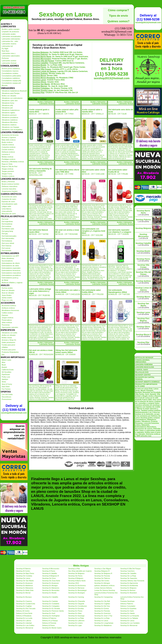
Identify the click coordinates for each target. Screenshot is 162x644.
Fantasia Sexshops (128, 601)
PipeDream (6, 374)
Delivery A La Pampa (50, 621)
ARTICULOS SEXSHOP (144, 358)
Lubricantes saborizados (11, 56)
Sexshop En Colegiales (51, 606)
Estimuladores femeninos (11, 270)
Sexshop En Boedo (49, 593)
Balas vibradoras (8, 258)
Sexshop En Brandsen (129, 593)
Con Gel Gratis (7, 394)
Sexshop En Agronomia (129, 583)
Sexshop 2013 (74, 583)
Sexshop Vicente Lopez (43, 90)
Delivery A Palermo (49, 618)
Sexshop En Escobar (76, 608)
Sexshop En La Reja (102, 618)
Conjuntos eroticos (9, 147)
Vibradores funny (8, 103)
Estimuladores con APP (10, 256)
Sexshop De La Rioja (128, 576)
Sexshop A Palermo (23, 569)
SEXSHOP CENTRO (143, 375)
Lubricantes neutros (9, 44)
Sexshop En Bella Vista (25, 590)
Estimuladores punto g (10, 278)
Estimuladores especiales (11, 268)
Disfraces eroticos (8, 152)
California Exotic (8, 370)
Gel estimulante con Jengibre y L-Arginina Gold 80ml (94, 231)
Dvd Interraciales (8, 238)
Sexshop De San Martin (25, 581)
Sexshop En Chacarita (77, 601)
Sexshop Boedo (39, 65)
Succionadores (7, 261)
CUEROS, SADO (142, 370)
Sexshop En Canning (76, 597)
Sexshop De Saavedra (129, 578)
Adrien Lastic (6, 360)
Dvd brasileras (7, 224)
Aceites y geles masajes (11, 29)
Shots (4, 382)
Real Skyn (5, 51)
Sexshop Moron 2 (143, 335)
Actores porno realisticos (11, 68)
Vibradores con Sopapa (10, 127)
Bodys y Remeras (8, 182)
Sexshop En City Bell (102, 601)
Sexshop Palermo (40, 54)
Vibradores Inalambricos (11, 110)
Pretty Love (6, 377)
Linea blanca (6, 209)
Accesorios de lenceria (10, 135)
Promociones (6, 399)
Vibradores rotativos (9, 125)
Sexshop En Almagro (50, 585)
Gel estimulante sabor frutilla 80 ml (118, 171)
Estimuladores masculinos (11, 273)
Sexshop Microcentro (42, 59)
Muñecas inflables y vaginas (12, 283)
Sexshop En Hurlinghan (51, 616)
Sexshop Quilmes (40, 73)
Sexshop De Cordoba (24, 576)
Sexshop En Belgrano (128, 588)
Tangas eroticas (7, 169)
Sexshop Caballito (40, 63)
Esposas (5, 315)
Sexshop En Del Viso (102, 606)
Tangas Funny (7, 174)
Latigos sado (6, 206)
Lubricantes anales (9, 34)
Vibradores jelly (7, 105)
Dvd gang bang (7, 231)
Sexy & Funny (7, 384)
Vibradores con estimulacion (12, 98)
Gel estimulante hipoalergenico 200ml (118, 291)
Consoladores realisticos (11, 78)
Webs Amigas (81, 566)
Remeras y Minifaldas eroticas (13, 162)
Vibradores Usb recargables (12, 130)
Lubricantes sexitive (9, 61)
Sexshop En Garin (127, 611)
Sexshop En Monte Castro (52, 628)
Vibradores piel (7, 108)
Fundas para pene (8, 345)
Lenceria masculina (9, 189)
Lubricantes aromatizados (11, 36)
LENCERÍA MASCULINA (145, 367)
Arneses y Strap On (9, 340)
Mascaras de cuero (9, 214)
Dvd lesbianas (7, 241)
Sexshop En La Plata (76, 618)
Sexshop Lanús (39, 80)
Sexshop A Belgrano (76, 578)
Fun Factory (6, 389)
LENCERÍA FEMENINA (144, 364)
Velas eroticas (7, 322)
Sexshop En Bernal (23, 593)
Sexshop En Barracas (76, 588)
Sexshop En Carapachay (104, 597)
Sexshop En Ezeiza (101, 608)
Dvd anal (5, 219)
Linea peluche (7, 211)
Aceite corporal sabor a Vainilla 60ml (92, 111)
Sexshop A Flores (49, 571)
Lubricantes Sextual (9, 63)
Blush (4, 365)
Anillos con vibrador (9, 96)
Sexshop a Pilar (74, 569)
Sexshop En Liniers (75, 623)
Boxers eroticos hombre (10, 184)
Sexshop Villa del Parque (43, 61)
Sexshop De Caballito (128, 573)
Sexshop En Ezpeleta (128, 608)
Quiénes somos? (118, 21)
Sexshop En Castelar (50, 601)
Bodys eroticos (7, 142)
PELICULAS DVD (142, 372)
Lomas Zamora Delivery (103, 588)
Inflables (5, 347)
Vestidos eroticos (8, 176)
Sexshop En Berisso (128, 590)
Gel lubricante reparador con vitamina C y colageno (120, 231)
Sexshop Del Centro (102, 581)
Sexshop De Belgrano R (103, 573)
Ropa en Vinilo (7, 164)
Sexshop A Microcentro (51, 569)
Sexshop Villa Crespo (42, 69)
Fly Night (5, 49)
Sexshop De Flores (75, 576)
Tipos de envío (118, 16)
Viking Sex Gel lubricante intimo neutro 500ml (66, 351)
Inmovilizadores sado (9, 204)
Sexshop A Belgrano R (50, 576)
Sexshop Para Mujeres (143, 320)
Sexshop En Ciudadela (51, 604)
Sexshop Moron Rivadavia (44, 78)
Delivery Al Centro (23, 611)
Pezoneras (6, 325)
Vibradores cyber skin (10, 101)
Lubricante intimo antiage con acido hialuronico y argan (40, 291)
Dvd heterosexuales (9, 236)
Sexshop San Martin (41, 84)
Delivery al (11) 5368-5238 (14, 408)
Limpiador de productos (10, 32)
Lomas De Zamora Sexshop (105, 590)
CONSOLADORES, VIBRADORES (142, 361)
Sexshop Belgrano (40, 52)
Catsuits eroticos (8, 145)
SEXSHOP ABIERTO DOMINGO (147, 382)
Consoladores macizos (10, 71)
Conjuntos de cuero (9, 199)
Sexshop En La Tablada (129, 618)
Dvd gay (5, 234)
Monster (5, 85)
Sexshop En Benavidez (51, 590)
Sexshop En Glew (75, 613)
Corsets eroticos (8, 150)
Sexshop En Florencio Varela (53, 611)
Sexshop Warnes (40, 86)
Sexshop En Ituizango (76, 616)
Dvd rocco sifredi (8, 243)
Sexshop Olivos (39, 82)
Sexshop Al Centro (23, 571)
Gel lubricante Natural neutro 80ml (38, 231)
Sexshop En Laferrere (76, 621)
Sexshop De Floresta (102, 576)
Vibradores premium (9, 115)
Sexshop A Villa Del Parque (131, 569)
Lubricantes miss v (9, 53)
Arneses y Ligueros (9, 137)
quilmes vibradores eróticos (104, 585)
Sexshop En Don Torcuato (26, 608)
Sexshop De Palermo (102, 578)
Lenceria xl (6, 154)
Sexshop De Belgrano (76, 573)
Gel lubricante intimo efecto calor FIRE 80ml (67, 171)
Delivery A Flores (48, 625)
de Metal (5, 280)
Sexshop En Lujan (75, 625)
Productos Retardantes (10, 352)
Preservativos (7, 320)
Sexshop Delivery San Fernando (132, 581)
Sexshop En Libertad (24, 623)
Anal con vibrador (8, 290)
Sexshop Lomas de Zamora (44, 71)
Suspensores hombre (10, 191)
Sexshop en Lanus (66, 14)
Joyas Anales (7, 295)
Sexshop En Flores (75, 611)
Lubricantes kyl (7, 46)
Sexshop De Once (49, 578)
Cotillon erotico (7, 313)
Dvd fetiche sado (8, 229)
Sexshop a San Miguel (103, 569)
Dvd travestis (6, 250)
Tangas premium (8, 171)
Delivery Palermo (127, 604)
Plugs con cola (7, 300)
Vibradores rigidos (8, 113)
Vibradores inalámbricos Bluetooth (14, 91)
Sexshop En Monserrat (129, 625)
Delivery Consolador (128, 606)
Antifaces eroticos (8, 308)
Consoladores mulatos (10, 73)
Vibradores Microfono (10, 122)
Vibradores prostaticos (10, 117)
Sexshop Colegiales (41, 88)
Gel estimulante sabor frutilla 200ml (91, 291)
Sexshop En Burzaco (24, 597)
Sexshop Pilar (38, 93)
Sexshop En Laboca (24, 621)
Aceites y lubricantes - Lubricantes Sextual (46, 103)
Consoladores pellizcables (11, 76)
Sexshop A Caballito (50, 573)
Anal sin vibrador (8, 293)
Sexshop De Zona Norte (51, 581)
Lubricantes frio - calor (10, 41)
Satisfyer (5, 379)
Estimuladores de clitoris (11, 263)
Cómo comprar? (118, 10)
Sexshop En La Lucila (24, 618)
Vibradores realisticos (10, 120)
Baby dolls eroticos (9, 140)
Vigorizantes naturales (10, 327)
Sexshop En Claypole (76, 604)
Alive (3, 362)
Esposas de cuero (8, 202)
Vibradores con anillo (9, 333)
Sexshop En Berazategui (77, 590)
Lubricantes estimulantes (11, 39)
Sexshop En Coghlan (102, 604)
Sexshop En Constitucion (78, 606)
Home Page (33, 99)
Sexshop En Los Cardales (130, 623)
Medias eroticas (7, 157)
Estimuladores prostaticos (11, 275)
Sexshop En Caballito (50, 597)
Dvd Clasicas (6, 246)
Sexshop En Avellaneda (129, 585)
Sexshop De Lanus (23, 578)
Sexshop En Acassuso (24, 583)
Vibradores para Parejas (11, 93)
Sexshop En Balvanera (25, 588)
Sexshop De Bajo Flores (25, 573)
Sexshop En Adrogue (102, 583)
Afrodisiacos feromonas (10, 310)
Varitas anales (7, 298)
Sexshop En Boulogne (77, 593)
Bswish (4, 367)
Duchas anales (7, 288)
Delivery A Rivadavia (24, 616)
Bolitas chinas (7, 338)
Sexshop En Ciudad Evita (26, 604)
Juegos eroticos (7, 318)
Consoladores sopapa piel (11, 83)
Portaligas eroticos (9, 159)
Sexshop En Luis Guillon (25, 625)
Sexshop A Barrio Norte (77, 581)
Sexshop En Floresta (102, 611)
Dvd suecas (6, 248)
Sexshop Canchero (128, 571)
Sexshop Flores (39, 67)
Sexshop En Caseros (24, 601)
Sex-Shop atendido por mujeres (80, 571)
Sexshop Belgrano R (102, 571)
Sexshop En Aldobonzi (24, 585)
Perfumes (5, 58)
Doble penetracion (8, 342)
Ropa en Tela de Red (9, 166)
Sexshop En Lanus (127, 621)
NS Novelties (6, 372)
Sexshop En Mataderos (103, 625)
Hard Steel (6, 387)
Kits (3, 355)
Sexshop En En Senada (51, 608)
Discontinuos (6, 397)
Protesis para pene (9, 350)
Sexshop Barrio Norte (42, 57)
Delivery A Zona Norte (24, 613)
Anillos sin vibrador (9, 335)
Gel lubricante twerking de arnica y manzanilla (40, 170)
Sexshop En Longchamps (104, 623)
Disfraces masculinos (10, 186)
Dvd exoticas (6, 226)
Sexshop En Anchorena (77, 585)
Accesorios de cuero (9, 197)
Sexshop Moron (39, 76)
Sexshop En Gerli (49, 613)
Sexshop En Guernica (102, 613)
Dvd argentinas (7, 221)
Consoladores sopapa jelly (11, 81)
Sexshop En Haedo (128, 613)
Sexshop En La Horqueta (130, 616)
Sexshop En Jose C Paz (103, 616)
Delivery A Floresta (49, 623)
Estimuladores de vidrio (10, 266)
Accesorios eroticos (9, 306)
